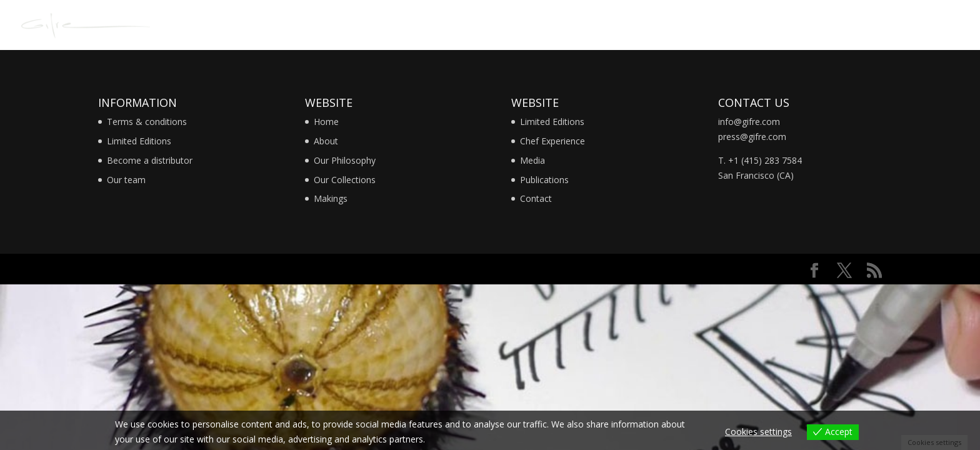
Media (532, 160)
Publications (544, 180)
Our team (126, 180)
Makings (331, 198)
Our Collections (345, 180)
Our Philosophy (345, 160)
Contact (536, 198)
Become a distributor (150, 160)
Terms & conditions (147, 122)
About (326, 141)
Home (326, 122)
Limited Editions (139, 141)
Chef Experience (552, 141)
